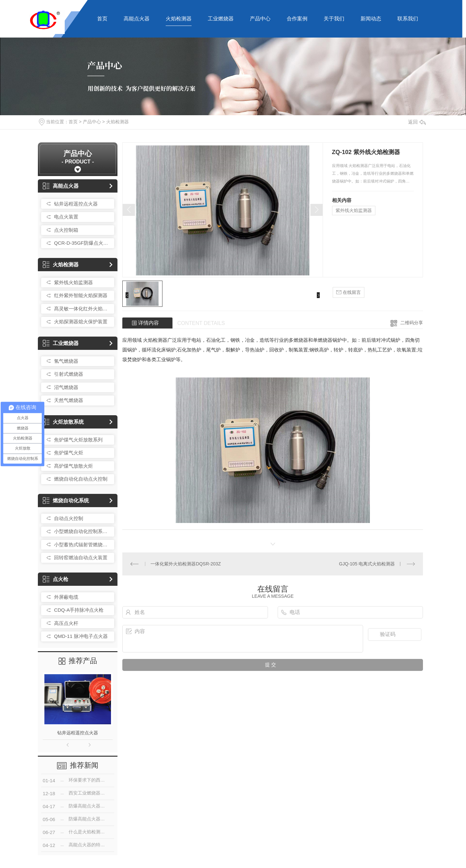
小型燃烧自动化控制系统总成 (83, 531)
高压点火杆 (66, 623)
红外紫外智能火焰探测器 (81, 295)
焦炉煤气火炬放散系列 (78, 440)
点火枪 (55, 579)
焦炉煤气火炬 (69, 453)
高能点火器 (137, 19)
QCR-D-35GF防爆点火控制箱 (83, 243)
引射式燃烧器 (69, 374)
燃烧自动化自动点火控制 (81, 479)
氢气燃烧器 (66, 361)
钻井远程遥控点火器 (76, 204)
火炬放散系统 (63, 422)
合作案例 (297, 19)
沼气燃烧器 (66, 387)
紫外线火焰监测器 (73, 282)
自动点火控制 (69, 518)
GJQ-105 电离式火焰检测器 (367, 564)
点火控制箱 (66, 230)
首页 (102, 19)
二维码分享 (412, 323)
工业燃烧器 (221, 19)
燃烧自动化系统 (66, 501)
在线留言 (349, 292)
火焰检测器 (179, 19)
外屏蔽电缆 (66, 597)
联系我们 (408, 19)
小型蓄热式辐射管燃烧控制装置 (83, 545)
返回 (417, 122)
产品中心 (260, 19)
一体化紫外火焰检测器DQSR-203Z (186, 564)
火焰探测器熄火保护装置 (81, 322)
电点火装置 (66, 217)
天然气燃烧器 (69, 400)
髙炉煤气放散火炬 (73, 466)
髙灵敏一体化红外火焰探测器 (83, 309)
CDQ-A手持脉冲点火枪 (79, 610)
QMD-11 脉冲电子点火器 (81, 636)
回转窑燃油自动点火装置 (81, 557)
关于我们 (334, 19)
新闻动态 (371, 19)
